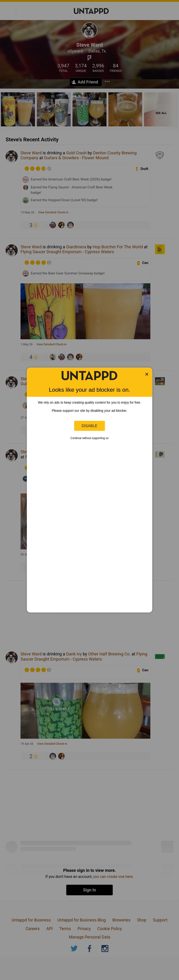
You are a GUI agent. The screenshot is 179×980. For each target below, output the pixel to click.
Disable (89, 426)
